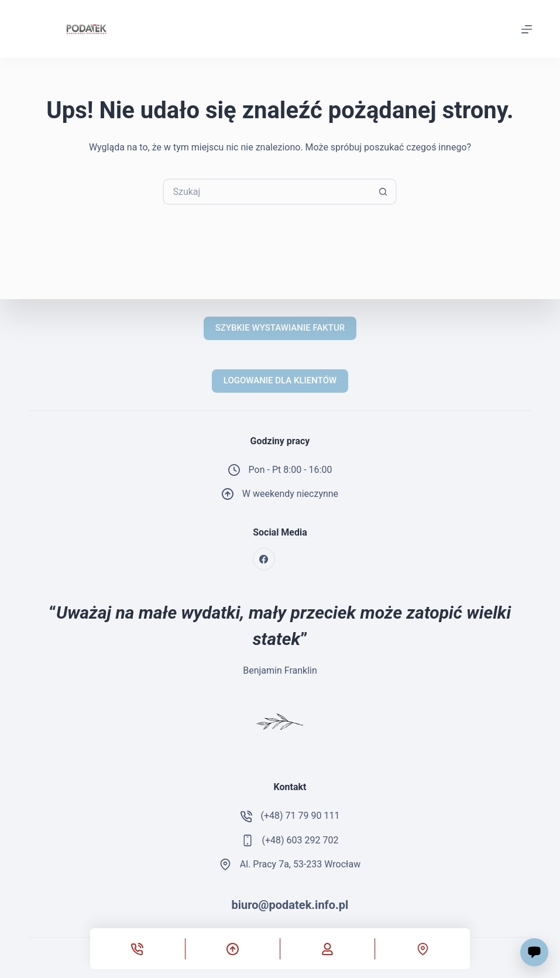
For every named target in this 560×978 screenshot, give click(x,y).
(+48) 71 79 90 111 (300, 816)
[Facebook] (264, 559)
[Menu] (527, 29)
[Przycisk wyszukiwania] (384, 192)
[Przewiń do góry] (233, 949)
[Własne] (327, 949)
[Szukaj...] (267, 192)
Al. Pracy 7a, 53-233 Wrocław (300, 864)
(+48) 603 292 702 (300, 840)
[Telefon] (137, 949)
